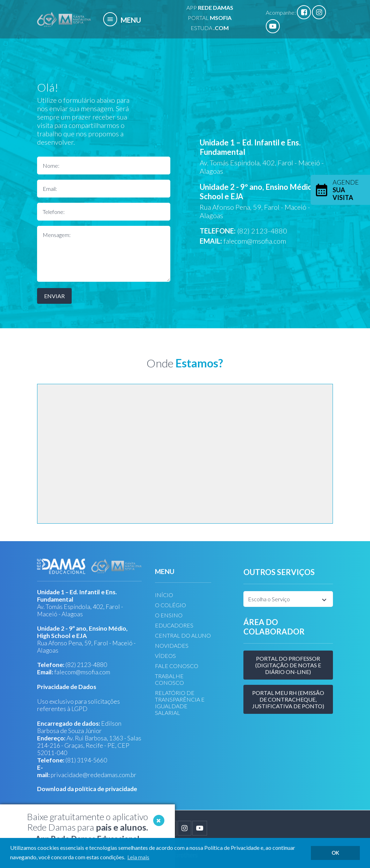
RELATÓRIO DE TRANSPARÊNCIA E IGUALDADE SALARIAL (180, 703)
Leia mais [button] (138, 857)
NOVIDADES (172, 645)
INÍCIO (164, 595)
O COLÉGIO (170, 605)
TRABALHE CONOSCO (169, 679)
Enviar (54, 296)
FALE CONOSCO (177, 666)
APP (210, 8)
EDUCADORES (174, 625)
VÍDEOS (165, 656)
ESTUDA (210, 28)
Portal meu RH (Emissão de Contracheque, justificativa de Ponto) (288, 699)
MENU (122, 20)
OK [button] (335, 853)
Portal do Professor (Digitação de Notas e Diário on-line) (288, 665)
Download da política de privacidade (87, 789)
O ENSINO (169, 615)
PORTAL (210, 18)
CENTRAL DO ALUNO (183, 635)
